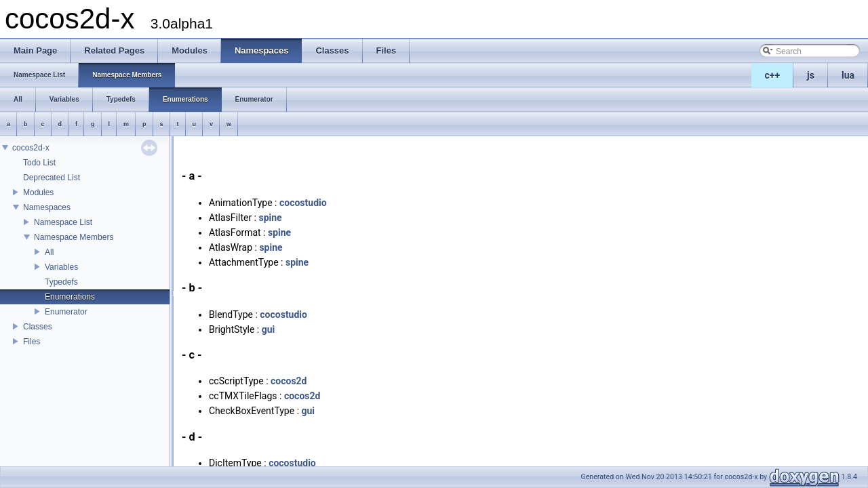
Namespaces (47, 207)
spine (270, 218)
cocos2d (289, 381)
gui (269, 329)
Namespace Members (74, 237)
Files (32, 342)
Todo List (39, 163)
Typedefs (61, 282)
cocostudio (303, 203)
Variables (61, 267)
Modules (38, 192)
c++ (773, 75)
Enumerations (70, 297)
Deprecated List (52, 178)
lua (848, 75)
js (811, 75)
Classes (38, 327)
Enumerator (66, 312)
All (49, 252)
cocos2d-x (31, 148)
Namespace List (63, 222)
